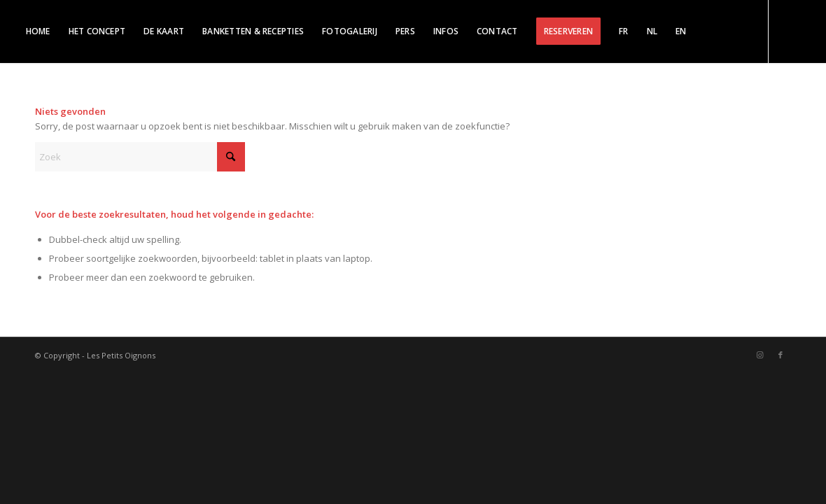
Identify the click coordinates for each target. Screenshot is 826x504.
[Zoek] (140, 157)
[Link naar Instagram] (21, 94)
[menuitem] (38, 31)
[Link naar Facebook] (42, 94)
